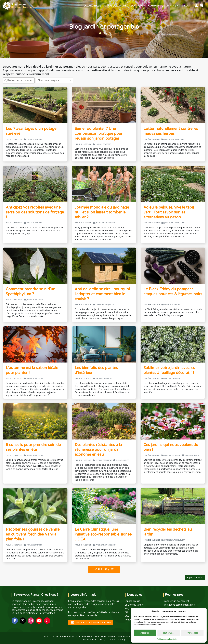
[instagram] (31, 621)
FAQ (127, 609)
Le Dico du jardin (134, 605)
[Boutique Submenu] (145, 6)
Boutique (137, 6)
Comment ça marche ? (163, 6)
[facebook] (15, 621)
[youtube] (39, 621)
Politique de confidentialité (167, 639)
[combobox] (52, 80)
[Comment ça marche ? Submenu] (180, 6)
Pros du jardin (116, 6)
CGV (127, 616)
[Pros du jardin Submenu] (128, 6)
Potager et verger (34, 139)
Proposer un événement (176, 601)
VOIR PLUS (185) (104, 569)
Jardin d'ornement (35, 300)
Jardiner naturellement (175, 139)
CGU (127, 612)
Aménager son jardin (105, 305)
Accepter (145, 633)
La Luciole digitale (114, 640)
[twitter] (23, 621)
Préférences (192, 633)
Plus (186, 6)
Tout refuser (168, 633)
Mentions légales (128, 636)
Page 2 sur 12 (193, 577)
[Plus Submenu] (191, 6)
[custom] (47, 621)
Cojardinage (92, 6)
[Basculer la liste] (70, 80)
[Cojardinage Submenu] (103, 6)
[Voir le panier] (202, 6)
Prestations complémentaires (179, 605)
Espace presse (132, 601)
